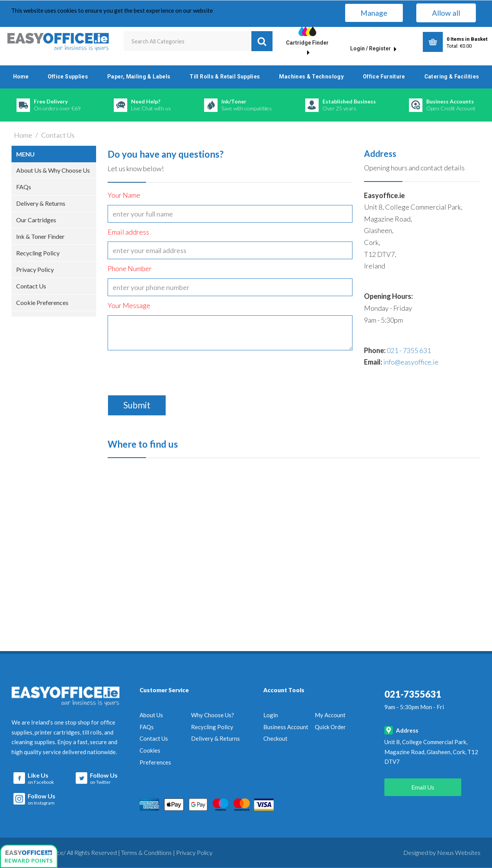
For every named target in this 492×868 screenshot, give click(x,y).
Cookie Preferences (42, 302)
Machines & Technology (311, 77)
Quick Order (330, 727)
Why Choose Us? (213, 715)
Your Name (124, 195)
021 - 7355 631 (409, 350)
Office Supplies (68, 77)
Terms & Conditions (146, 852)
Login (271, 715)
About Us (151, 715)
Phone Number (130, 268)
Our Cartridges (36, 220)
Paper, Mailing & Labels (139, 77)
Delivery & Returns (41, 203)
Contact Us (31, 286)
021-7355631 (413, 694)
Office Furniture (384, 77)
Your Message (129, 305)
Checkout (275, 738)
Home (21, 77)
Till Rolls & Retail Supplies (225, 77)
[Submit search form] (262, 41)
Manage (374, 13)
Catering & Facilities (452, 77)
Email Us (423, 787)
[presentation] (166, 370)
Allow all (446, 13)
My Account (330, 715)
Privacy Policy (35, 269)
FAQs (24, 187)
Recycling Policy (38, 253)
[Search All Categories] (198, 41)
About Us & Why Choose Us (53, 170)
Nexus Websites (459, 852)
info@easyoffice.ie (411, 362)
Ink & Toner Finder (40, 236)
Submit (137, 405)
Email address (128, 232)
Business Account (286, 727)
